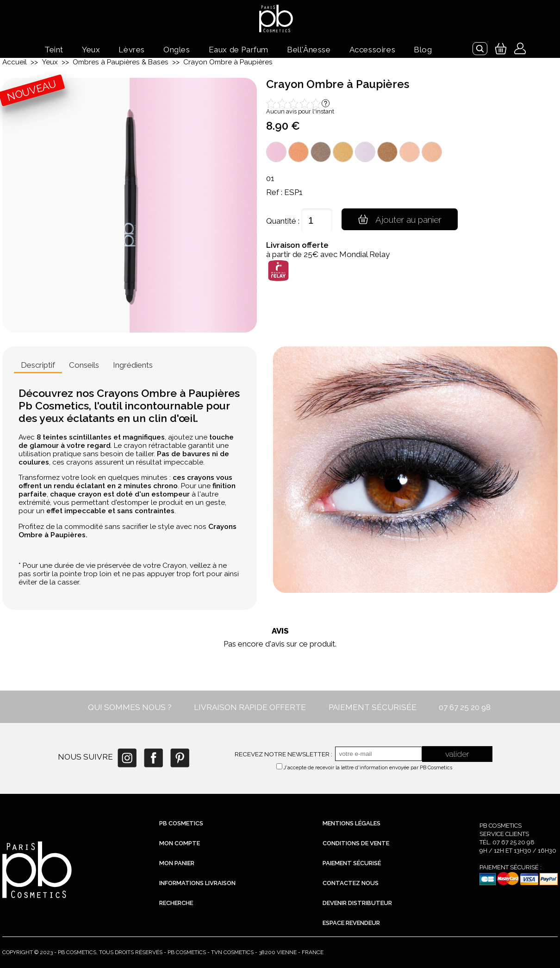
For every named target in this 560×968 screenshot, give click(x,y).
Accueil (15, 62)
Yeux (91, 50)
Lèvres (132, 50)
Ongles (177, 50)
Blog (423, 50)
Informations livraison (197, 883)
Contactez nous (351, 883)
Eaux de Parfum (239, 50)
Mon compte (180, 843)
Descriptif (38, 365)
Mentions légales (352, 823)
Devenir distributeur (357, 903)
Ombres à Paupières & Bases (121, 62)
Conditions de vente (356, 843)
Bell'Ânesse (309, 50)
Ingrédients (133, 365)
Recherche (176, 903)
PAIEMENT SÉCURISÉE (373, 707)
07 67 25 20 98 (465, 707)
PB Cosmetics (181, 823)
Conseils (84, 365)
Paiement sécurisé (352, 863)
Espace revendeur (351, 923)
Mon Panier (177, 863)
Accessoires (373, 50)
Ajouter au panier (401, 219)
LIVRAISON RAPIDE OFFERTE (250, 707)
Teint (54, 50)
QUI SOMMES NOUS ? (130, 707)
